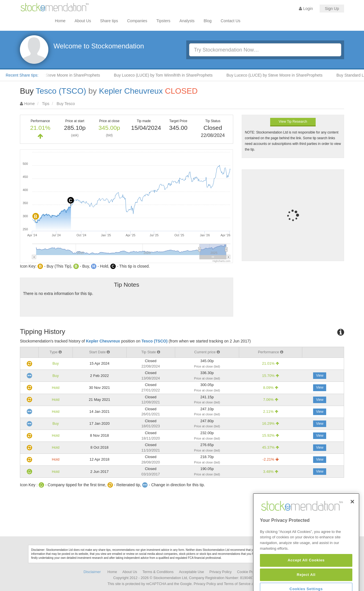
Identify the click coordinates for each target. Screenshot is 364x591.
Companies (137, 21)
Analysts (187, 21)
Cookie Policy (248, 572)
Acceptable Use (191, 572)
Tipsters (163, 21)
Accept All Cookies (306, 582)
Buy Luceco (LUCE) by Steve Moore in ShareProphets (277, 75)
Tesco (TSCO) (61, 91)
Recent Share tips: (22, 75)
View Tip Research (293, 122)
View (320, 375)
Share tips (109, 21)
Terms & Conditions (158, 572)
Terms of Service (237, 584)
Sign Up (332, 9)
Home (60, 21)
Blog (208, 21)
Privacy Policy (220, 572)
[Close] (352, 524)
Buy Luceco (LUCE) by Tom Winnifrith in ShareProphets (166, 75)
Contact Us (230, 21)
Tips (46, 104)
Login (306, 9)
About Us (83, 21)
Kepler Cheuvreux (131, 91)
